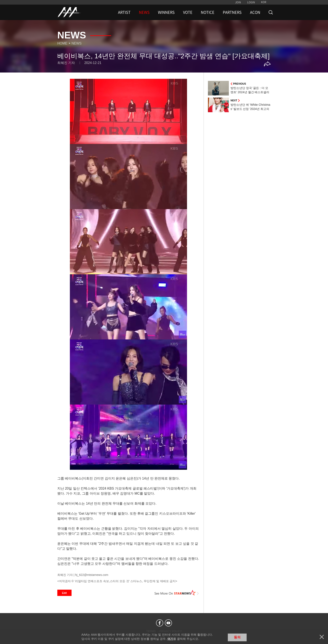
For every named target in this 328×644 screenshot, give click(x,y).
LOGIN (251, 2)
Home (62, 43)
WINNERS (166, 12)
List (64, 593)
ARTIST (124, 12)
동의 (237, 637)
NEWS (144, 12)
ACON (255, 12)
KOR (264, 2)
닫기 (322, 637)
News (77, 43)
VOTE (188, 12)
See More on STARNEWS (177, 593)
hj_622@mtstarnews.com (92, 575)
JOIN (238, 2)
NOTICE (208, 12)
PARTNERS (232, 12)
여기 (170, 639)
